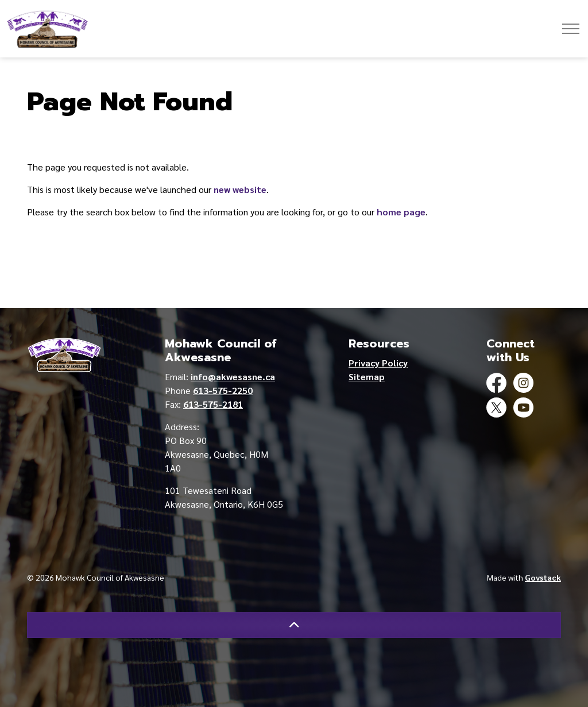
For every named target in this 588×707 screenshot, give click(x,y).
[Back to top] (294, 625)
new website (240, 189)
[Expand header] (571, 29)
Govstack (543, 577)
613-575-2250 (223, 390)
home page (401, 212)
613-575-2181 (213, 404)
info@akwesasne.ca (233, 376)
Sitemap (367, 376)
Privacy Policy (378, 363)
